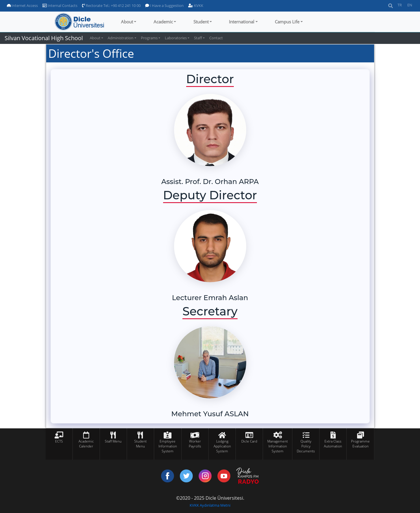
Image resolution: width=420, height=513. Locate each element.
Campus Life (287, 22)
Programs (149, 38)
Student (201, 22)
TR (400, 5)
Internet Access (22, 5)
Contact (216, 38)
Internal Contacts (60, 5)
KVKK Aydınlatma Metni (210, 505)
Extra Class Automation (333, 444)
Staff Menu (113, 441)
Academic (163, 22)
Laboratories (176, 38)
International (242, 22)
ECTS (59, 441)
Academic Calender (86, 444)
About (127, 22)
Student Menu (140, 444)
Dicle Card (249, 441)
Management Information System (278, 446)
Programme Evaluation (360, 444)
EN (410, 5)
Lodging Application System (222, 446)
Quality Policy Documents (306, 446)
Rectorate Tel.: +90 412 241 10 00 (111, 5)
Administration (121, 38)
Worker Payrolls (195, 444)
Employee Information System (168, 446)
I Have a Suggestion (164, 5)
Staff (198, 38)
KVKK (196, 5)
